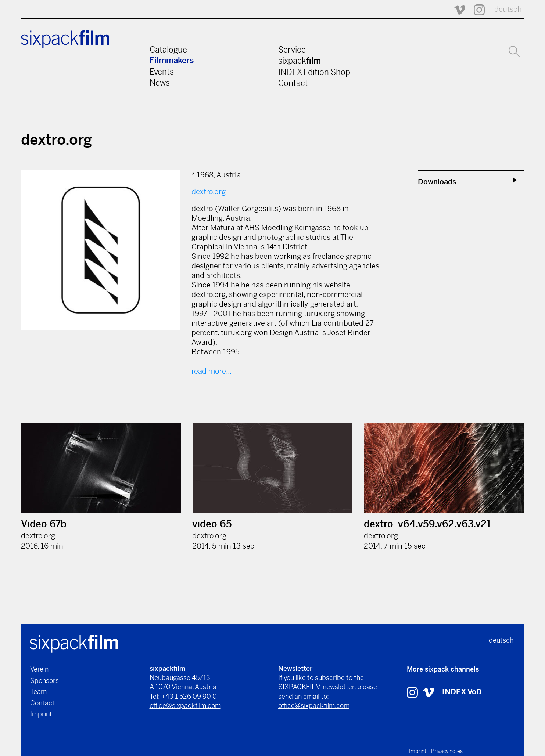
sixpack (300, 61)
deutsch (508, 9)
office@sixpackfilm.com (185, 706)
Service (292, 50)
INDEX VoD (462, 692)
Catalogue (168, 50)
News (160, 83)
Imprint (41, 714)
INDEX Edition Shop (314, 72)
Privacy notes (447, 751)
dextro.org (209, 192)
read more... (211, 371)
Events (162, 72)
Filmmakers (172, 60)
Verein (39, 669)
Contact (293, 83)
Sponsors (44, 681)
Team (38, 692)
